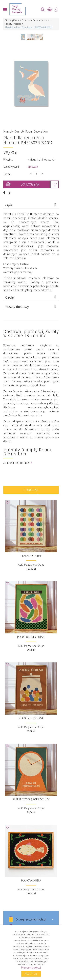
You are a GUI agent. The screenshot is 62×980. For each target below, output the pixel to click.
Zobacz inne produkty (18, 463)
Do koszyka (30, 184)
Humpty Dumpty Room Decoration (26, 131)
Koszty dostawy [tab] (31, 306)
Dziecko (26, 20)
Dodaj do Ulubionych (55, 184)
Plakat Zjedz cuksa (31, 718)
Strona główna (12, 20)
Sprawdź (33, 167)
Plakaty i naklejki (13, 24)
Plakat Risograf (31, 556)
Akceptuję (31, 974)
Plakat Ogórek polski (31, 637)
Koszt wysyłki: (11, 167)
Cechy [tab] (31, 297)
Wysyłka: (8, 159)
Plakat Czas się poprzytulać (31, 799)
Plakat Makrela (31, 880)
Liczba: (7, 174)
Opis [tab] (31, 205)
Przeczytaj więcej (31, 968)
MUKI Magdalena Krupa (31, 565)
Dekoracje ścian (41, 20)
